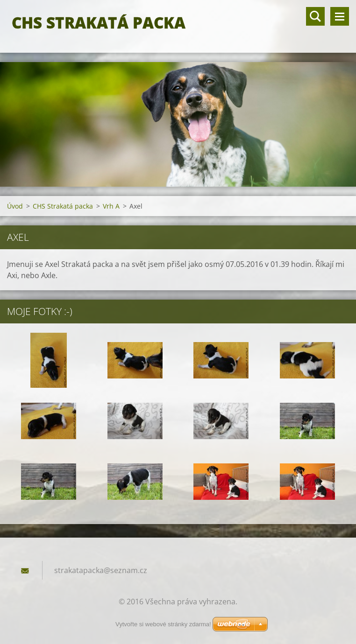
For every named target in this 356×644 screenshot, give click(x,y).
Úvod (15, 206)
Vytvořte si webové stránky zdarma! (163, 624)
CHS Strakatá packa (63, 206)
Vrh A (111, 206)
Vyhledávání (315, 16)
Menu (340, 16)
